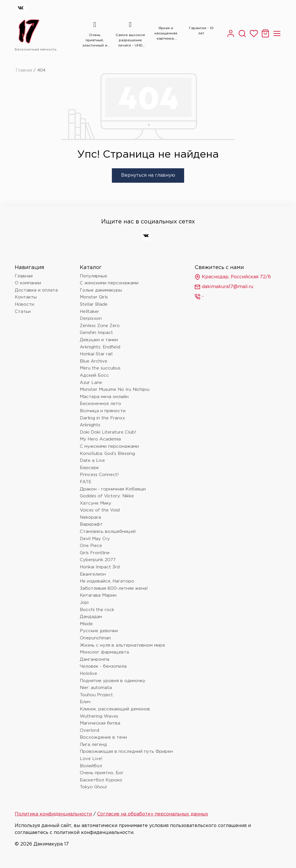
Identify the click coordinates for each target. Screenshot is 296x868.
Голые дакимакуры (101, 290)
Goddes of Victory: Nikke (107, 496)
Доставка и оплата (36, 290)
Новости (24, 304)
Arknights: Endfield (100, 347)
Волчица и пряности (103, 411)
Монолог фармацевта (104, 652)
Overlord (89, 730)
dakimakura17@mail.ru (224, 287)
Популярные (94, 276)
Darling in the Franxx (102, 418)
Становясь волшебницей (108, 532)
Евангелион (93, 574)
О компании (28, 283)
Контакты (26, 297)
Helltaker (89, 312)
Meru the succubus (100, 368)
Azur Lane (91, 383)
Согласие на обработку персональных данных (153, 814)
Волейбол (91, 766)
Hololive (88, 674)
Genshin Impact (96, 333)
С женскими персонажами (109, 283)
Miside (86, 624)
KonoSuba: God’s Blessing (107, 454)
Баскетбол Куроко (101, 780)
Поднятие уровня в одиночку (113, 681)
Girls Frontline (95, 553)
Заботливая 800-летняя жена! (114, 588)
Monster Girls (94, 297)
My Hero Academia (100, 439)
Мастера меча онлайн (104, 397)
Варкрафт (91, 524)
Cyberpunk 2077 (98, 560)
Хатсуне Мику (96, 503)
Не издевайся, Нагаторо (107, 581)
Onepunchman (95, 638)
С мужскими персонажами (109, 446)
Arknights (90, 425)
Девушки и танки (99, 340)
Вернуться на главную (148, 175)
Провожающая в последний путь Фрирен (126, 752)
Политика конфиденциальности (53, 814)
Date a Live (92, 461)
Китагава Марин (98, 595)
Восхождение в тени (103, 737)
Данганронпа (95, 659)
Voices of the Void (100, 510)
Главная (24, 70)
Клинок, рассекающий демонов (115, 709)
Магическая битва (100, 723)
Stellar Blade (94, 304)
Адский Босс (94, 375)
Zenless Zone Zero (100, 326)
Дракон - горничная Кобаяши (113, 489)
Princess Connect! (99, 475)
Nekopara (90, 517)
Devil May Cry (95, 539)
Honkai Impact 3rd (100, 567)
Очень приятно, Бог (102, 773)
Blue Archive (94, 361)
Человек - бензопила (103, 666)
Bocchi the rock (97, 610)
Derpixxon (91, 319)
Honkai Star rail (96, 354)
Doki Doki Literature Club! (108, 432)
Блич (85, 702)
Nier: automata (96, 688)
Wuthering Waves (99, 716)
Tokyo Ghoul (93, 787)
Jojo (84, 603)
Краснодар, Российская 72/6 (233, 277)
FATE (86, 482)
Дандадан (91, 617)
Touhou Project (96, 695)
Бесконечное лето (100, 404)
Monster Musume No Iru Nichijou (115, 390)
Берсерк (89, 468)
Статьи (23, 312)
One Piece (91, 546)
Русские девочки (99, 631)
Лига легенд (93, 745)
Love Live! (91, 759)
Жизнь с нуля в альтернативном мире (122, 645)
